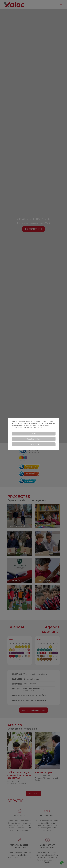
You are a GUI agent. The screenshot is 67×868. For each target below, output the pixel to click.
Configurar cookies (34, 444)
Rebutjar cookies (33, 439)
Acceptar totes (34, 434)
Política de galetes (39, 428)
